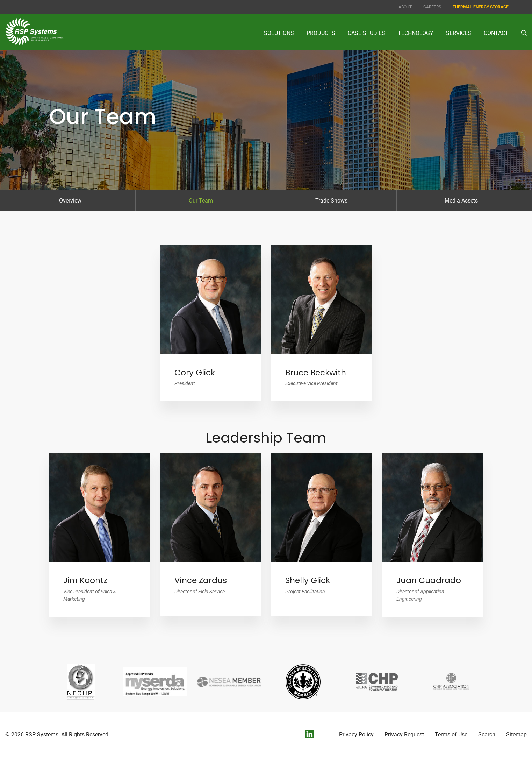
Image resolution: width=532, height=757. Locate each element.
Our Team (201, 201)
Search (487, 735)
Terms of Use (451, 735)
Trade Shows (331, 201)
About (405, 7)
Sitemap (516, 735)
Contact (496, 33)
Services (459, 33)
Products (321, 33)
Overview (70, 201)
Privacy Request (404, 735)
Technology (416, 33)
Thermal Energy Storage (481, 7)
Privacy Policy (356, 735)
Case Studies (366, 33)
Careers (432, 7)
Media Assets (461, 201)
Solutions (279, 33)
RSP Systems (42, 734)
